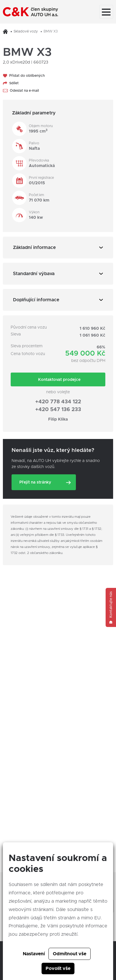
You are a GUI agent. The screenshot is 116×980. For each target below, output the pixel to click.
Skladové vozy (26, 31)
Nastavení (34, 954)
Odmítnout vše (70, 954)
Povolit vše (58, 969)
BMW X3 (51, 31)
